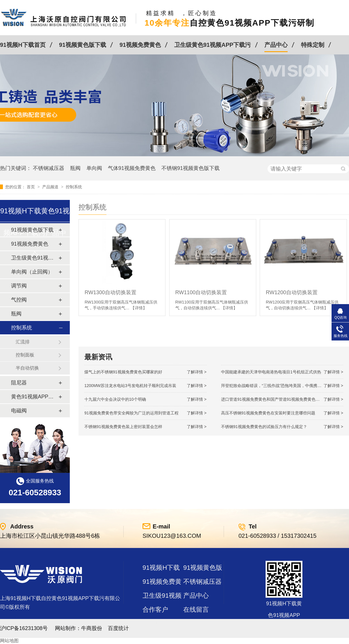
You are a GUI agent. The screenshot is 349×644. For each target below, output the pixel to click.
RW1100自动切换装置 (201, 292)
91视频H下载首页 (23, 45)
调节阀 (19, 286)
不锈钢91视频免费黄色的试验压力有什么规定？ (264, 427)
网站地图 (9, 641)
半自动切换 (27, 368)
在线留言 (196, 610)
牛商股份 (92, 628)
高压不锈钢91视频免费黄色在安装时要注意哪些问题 (268, 413)
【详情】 (139, 308)
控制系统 (74, 187)
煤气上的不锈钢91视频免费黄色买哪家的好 (123, 372)
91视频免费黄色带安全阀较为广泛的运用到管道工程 (131, 413)
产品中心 (276, 45)
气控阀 (19, 300)
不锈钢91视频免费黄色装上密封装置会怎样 (123, 427)
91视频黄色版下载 (83, 45)
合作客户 (155, 610)
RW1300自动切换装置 (111, 292)
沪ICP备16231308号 (24, 628)
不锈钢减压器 (49, 168)
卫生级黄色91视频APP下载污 (212, 45)
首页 (31, 187)
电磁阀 (19, 411)
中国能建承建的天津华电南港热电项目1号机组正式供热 (271, 372)
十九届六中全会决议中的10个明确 (115, 399)
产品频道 (51, 187)
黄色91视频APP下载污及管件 (35, 397)
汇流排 (23, 342)
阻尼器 (19, 383)
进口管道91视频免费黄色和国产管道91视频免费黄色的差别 (274, 399)
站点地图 (155, 623)
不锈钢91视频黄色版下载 (190, 168)
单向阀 (94, 168)
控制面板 (25, 355)
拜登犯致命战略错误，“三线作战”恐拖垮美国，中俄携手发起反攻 (279, 386)
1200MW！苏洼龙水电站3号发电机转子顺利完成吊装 (130, 386)
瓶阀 (75, 168)
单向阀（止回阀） (32, 272)
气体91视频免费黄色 (132, 168)
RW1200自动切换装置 (292, 292)
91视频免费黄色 (140, 45)
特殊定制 (313, 45)
